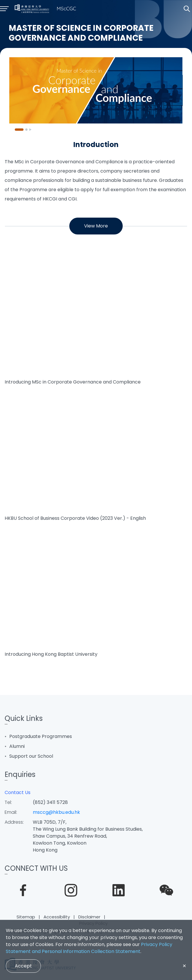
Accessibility (57, 917)
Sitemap (26, 917)
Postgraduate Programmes (41, 736)
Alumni (17, 746)
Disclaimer (89, 917)
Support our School (31, 756)
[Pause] (30, 130)
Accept (23, 966)
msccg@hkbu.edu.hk (56, 812)
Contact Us (18, 792)
